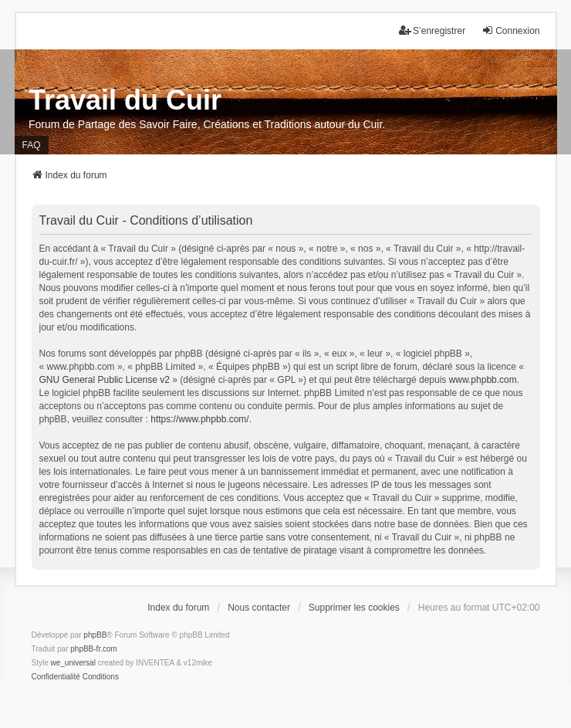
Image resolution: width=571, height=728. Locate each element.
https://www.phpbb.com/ (199, 419)
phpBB (95, 635)
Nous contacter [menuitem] (259, 608)
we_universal (73, 663)
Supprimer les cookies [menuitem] (354, 608)
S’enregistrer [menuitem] (432, 30)
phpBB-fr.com (94, 649)
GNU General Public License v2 (105, 380)
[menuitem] (56, 677)
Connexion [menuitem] (510, 30)
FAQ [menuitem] (32, 145)
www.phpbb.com (483, 380)
